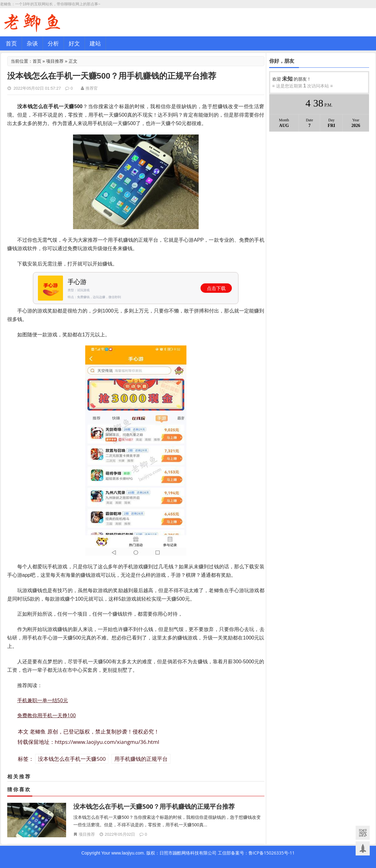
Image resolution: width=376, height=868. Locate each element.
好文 (74, 43)
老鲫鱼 (38, 731)
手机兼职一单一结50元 (43, 700)
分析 (53, 43)
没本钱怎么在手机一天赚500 (72, 759)
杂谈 (32, 43)
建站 (95, 43)
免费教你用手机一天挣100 (47, 715)
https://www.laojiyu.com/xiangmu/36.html (107, 742)
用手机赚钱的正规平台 (141, 759)
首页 (11, 43)
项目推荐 (55, 61)
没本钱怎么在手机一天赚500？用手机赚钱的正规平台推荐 (154, 806)
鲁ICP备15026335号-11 (272, 853)
